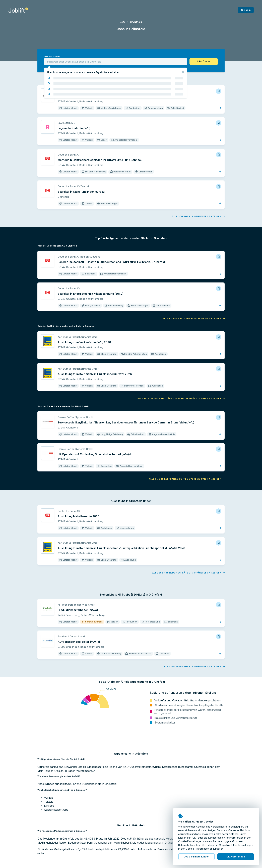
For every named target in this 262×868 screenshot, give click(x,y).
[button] (204, 62)
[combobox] (116, 62)
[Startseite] (18, 10)
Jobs (123, 22)
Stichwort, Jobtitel (52, 56)
